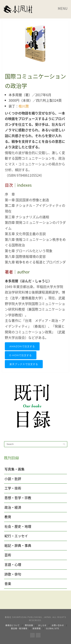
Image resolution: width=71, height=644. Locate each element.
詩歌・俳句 (13, 574)
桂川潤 (24, 106)
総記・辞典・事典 (18, 545)
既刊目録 (29, 625)
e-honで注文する (21, 355)
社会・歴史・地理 (18, 526)
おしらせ (42, 625)
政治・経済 (13, 507)
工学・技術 (13, 488)
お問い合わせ (58, 625)
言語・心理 (13, 565)
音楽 (8, 584)
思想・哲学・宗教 (18, 498)
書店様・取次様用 (19, 628)
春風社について (13, 625)
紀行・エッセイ (16, 536)
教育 (8, 517)
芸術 (8, 555)
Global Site (53, 628)
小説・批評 (13, 479)
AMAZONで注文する (22, 346)
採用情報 (37, 628)
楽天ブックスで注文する (24, 364)
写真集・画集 (14, 469)
